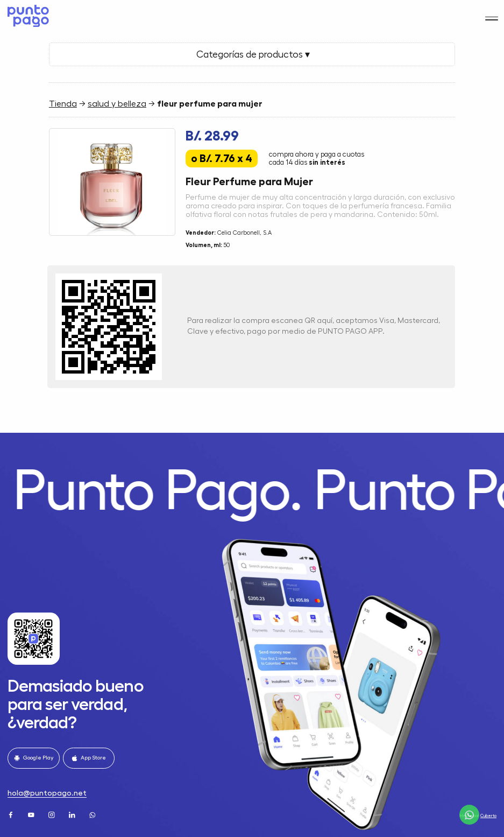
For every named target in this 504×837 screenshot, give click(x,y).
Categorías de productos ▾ (252, 54)
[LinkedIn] (73, 814)
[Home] (27, 13)
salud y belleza (117, 104)
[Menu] (491, 12)
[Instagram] (52, 814)
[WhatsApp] (93, 814)
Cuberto (488, 815)
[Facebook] (12, 814)
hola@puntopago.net (47, 793)
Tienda (63, 104)
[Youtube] (32, 814)
